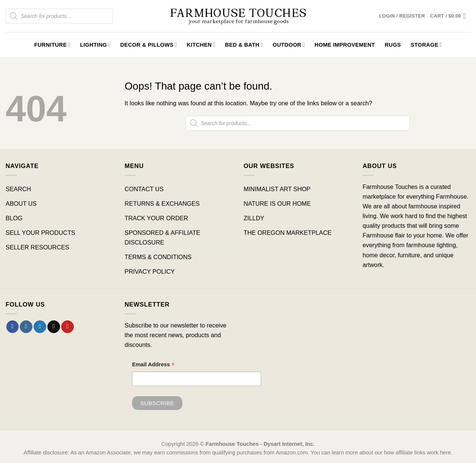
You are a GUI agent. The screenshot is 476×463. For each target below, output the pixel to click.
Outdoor (289, 45)
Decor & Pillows (148, 45)
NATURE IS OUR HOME (277, 203)
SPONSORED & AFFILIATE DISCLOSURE (162, 237)
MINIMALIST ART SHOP (277, 189)
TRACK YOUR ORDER (156, 218)
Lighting (95, 45)
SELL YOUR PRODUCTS (40, 233)
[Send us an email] (54, 327)
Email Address (153, 365)
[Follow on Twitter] (40, 327)
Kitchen (201, 45)
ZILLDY (254, 218)
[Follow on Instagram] (26, 327)
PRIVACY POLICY (150, 271)
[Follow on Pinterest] (68, 327)
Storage (426, 45)
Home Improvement (345, 45)
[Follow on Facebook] (13, 327)
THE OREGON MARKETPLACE (288, 233)
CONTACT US (144, 189)
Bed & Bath (244, 45)
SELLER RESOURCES (37, 247)
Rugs (393, 45)
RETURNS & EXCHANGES (162, 203)
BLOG (14, 218)
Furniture (52, 45)
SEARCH (18, 189)
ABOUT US (21, 203)
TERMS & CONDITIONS (158, 257)
